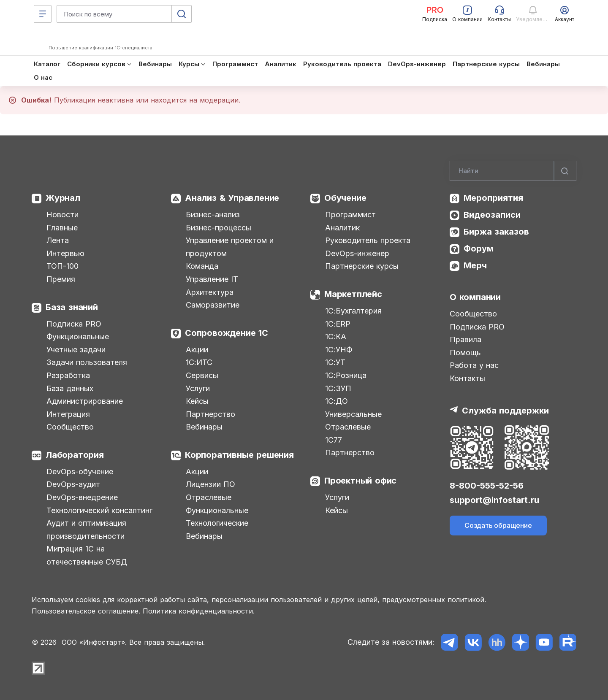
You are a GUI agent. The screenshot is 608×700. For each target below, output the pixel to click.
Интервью (65, 253)
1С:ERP (338, 324)
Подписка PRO (74, 324)
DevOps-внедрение (82, 497)
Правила (465, 339)
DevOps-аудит (73, 484)
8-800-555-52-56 (487, 486)
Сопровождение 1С (227, 333)
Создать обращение (498, 525)
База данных (70, 388)
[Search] (513, 171)
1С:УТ (335, 362)
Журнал (63, 198)
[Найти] (565, 171)
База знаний (72, 307)
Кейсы (197, 401)
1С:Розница (346, 375)
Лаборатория (75, 455)
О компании (475, 297)
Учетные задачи (76, 350)
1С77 (334, 440)
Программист (350, 215)
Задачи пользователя (87, 362)
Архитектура (210, 292)
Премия (61, 279)
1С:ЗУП (338, 388)
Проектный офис (360, 481)
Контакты (467, 378)
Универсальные (353, 414)
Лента (58, 240)
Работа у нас (474, 365)
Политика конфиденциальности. (199, 611)
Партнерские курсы (362, 266)
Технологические (217, 523)
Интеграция (68, 414)
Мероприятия (493, 198)
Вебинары (204, 427)
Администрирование (85, 401)
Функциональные (78, 336)
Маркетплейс (353, 294)
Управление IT (212, 279)
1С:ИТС (199, 362)
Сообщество (70, 427)
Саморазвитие (213, 305)
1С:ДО (337, 401)
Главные (62, 228)
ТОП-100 (62, 266)
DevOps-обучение (80, 472)
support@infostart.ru (494, 500)
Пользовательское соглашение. (86, 611)
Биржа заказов (496, 232)
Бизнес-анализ (213, 215)
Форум (479, 249)
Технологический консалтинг (99, 510)
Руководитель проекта (368, 240)
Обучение (345, 198)
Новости (62, 215)
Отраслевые (209, 497)
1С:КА (336, 336)
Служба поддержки (505, 411)
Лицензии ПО (210, 484)
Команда (202, 266)
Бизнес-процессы (218, 228)
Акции (197, 350)
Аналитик (342, 228)
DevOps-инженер (357, 253)
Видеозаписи (492, 215)
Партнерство (210, 414)
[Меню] (43, 14)
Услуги (198, 388)
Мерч (475, 265)
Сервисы (202, 375)
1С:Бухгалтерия (353, 311)
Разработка (68, 375)
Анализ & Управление (232, 198)
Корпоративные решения (239, 455)
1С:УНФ (339, 350)
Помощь (465, 353)
